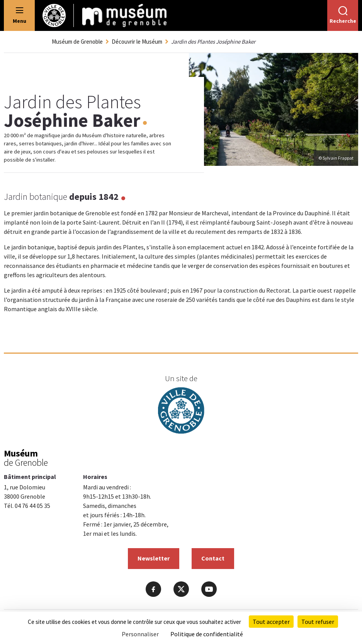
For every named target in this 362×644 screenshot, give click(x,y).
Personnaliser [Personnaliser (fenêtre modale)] (140, 634)
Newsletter (154, 558)
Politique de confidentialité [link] (207, 634)
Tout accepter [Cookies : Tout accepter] (271, 622)
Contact (213, 558)
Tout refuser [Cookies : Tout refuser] (318, 622)
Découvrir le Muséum (137, 42)
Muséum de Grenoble (77, 42)
